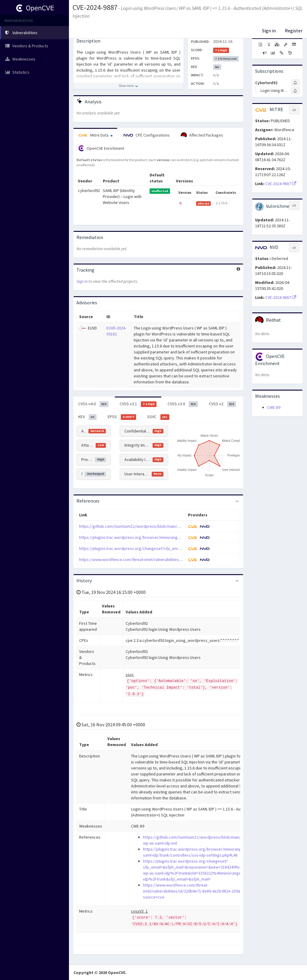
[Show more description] (128, 86)
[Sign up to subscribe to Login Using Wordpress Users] (295, 91)
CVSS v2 (223, 404)
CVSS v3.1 (138, 404)
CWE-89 (274, 407)
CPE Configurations (147, 135)
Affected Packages (202, 135)
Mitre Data (95, 135)
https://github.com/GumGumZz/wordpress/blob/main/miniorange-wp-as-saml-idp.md (156, 526)
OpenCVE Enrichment (101, 148)
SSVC (158, 417)
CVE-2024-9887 (95, 7)
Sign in (269, 31)
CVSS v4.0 (93, 404)
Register (294, 31)
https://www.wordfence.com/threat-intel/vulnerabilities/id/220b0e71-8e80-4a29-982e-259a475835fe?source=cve (180, 559)
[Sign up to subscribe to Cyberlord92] (295, 83)
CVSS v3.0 (183, 404)
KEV (87, 417)
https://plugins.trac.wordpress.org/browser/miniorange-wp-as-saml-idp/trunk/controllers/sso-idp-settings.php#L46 (183, 537)
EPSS (122, 417)
